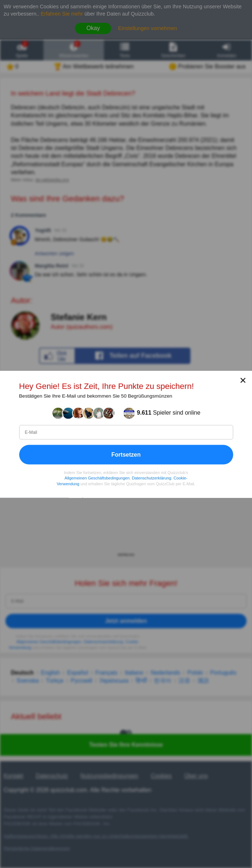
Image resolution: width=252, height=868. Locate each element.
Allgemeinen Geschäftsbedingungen (97, 478)
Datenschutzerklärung (152, 478)
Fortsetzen (126, 454)
